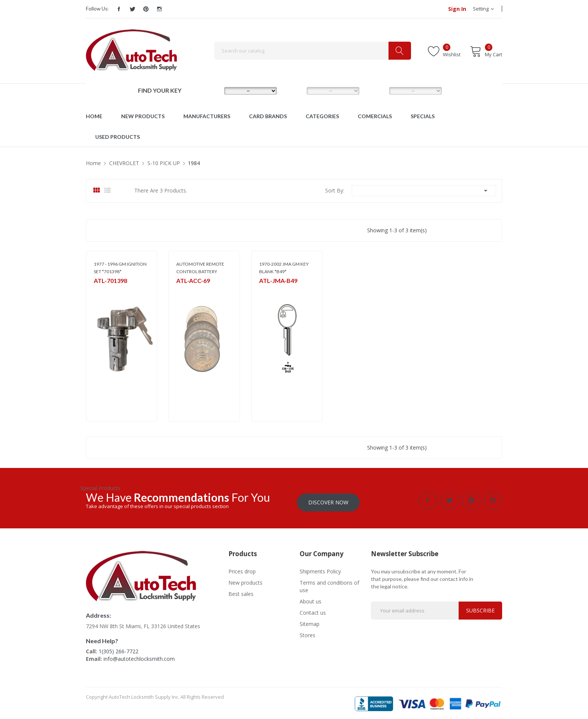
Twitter (132, 9)
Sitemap (310, 622)
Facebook (119, 9)
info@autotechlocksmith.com (139, 657)
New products (245, 581)
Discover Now (328, 500)
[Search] (313, 51)
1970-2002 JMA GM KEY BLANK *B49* (284, 268)
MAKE (212, 90)
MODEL (296, 90)
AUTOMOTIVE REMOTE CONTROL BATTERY (200, 268)
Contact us (313, 611)
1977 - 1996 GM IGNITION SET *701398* (120, 268)
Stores (307, 633)
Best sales (241, 592)
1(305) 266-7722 (118, 649)
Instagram (159, 9)
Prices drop (242, 569)
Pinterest (146, 9)
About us (310, 599)
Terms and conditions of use (329, 584)
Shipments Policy (320, 569)
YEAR (376, 90)
